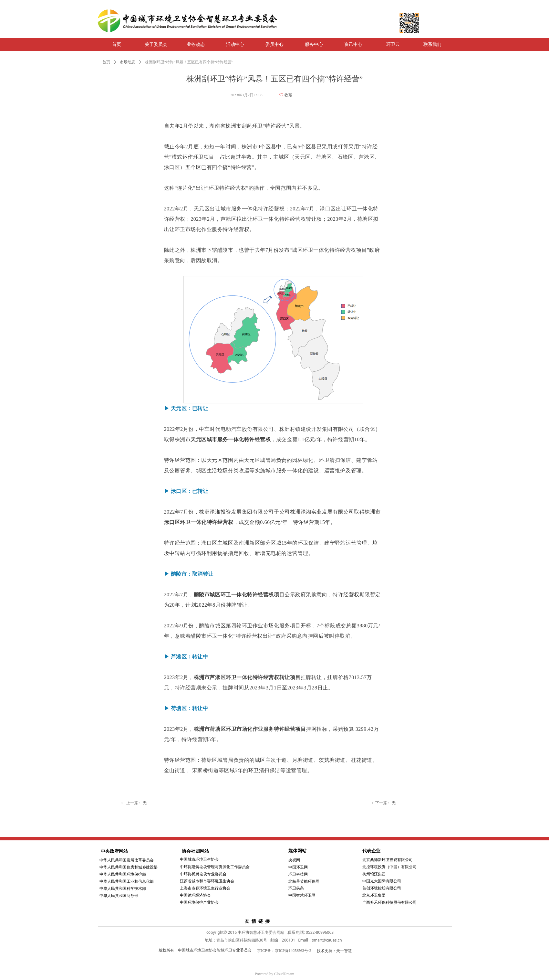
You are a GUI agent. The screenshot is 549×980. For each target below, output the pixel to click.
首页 (106, 62)
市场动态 (128, 62)
